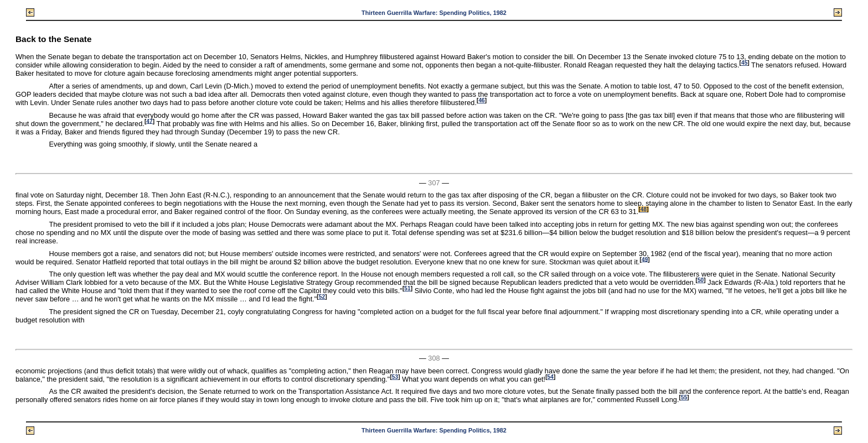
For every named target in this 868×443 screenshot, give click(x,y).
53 (395, 377)
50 (701, 280)
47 (149, 121)
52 (322, 297)
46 (481, 100)
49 (645, 259)
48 (644, 209)
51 (407, 288)
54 (551, 377)
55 (684, 397)
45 (744, 63)
